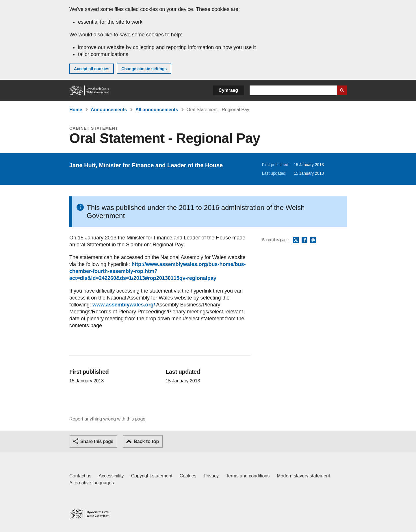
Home (76, 110)
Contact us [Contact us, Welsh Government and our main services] (80, 476)
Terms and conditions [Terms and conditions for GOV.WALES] (248, 476)
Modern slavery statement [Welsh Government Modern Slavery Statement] (303, 476)
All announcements (157, 110)
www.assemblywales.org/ (124, 305)
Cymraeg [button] (228, 90)
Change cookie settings (144, 69)
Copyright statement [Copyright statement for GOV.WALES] (152, 476)
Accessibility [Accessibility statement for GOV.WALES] (111, 476)
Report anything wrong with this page (107, 419)
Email (313, 240)
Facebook (304, 240)
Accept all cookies (92, 69)
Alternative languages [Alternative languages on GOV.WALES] (92, 483)
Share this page (97, 441)
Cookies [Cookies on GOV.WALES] (188, 476)
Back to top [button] (146, 441)
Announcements (109, 110)
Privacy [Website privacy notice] (211, 476)
